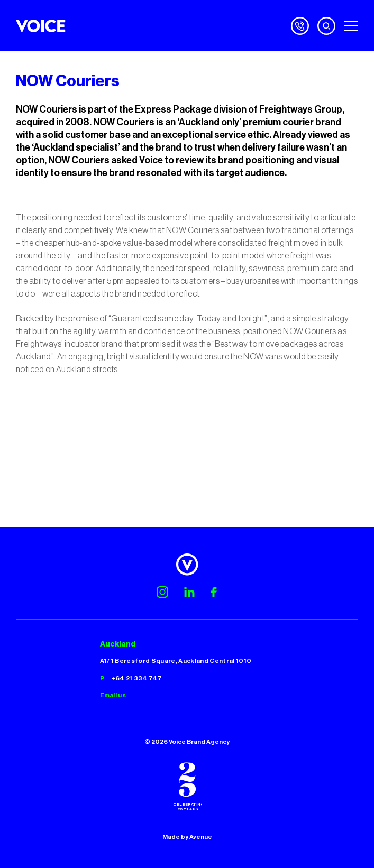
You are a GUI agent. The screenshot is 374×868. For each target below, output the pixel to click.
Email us (113, 695)
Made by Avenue (187, 837)
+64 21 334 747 (137, 678)
